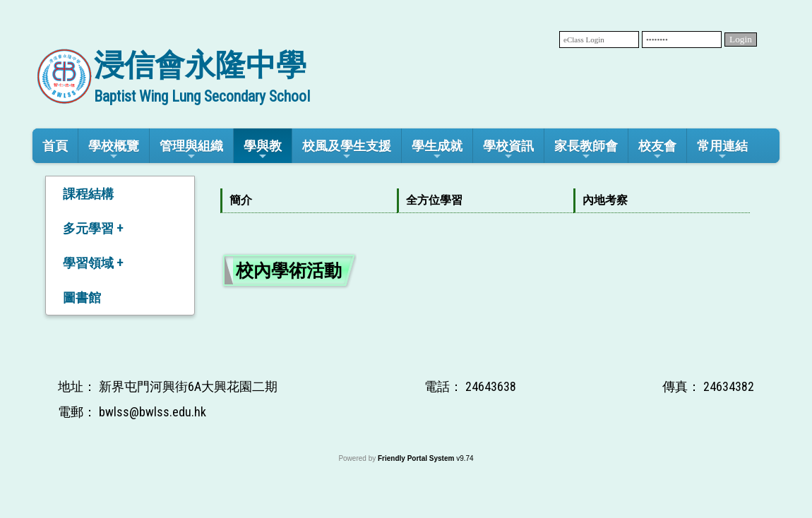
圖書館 (82, 297)
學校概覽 (114, 150)
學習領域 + (93, 263)
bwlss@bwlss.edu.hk (153, 412)
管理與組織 (191, 150)
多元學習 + (93, 228)
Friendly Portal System (417, 458)
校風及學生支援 (347, 150)
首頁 (55, 146)
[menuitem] (309, 201)
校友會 (657, 150)
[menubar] (485, 201)
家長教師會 (586, 150)
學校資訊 (508, 150)
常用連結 (722, 150)
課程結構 (88, 194)
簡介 (241, 200)
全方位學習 (434, 200)
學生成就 (437, 150)
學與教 (263, 150)
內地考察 (605, 200)
